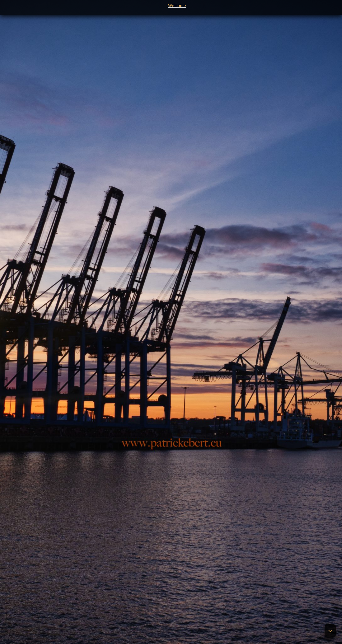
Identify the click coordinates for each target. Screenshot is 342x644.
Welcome (171, 6)
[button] (330, 631)
